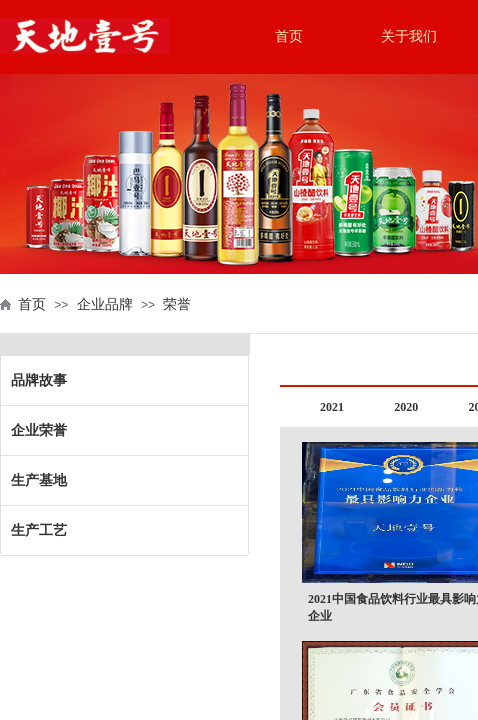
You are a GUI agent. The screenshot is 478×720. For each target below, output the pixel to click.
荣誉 (177, 304)
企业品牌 (105, 304)
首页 (289, 36)
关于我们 (409, 36)
